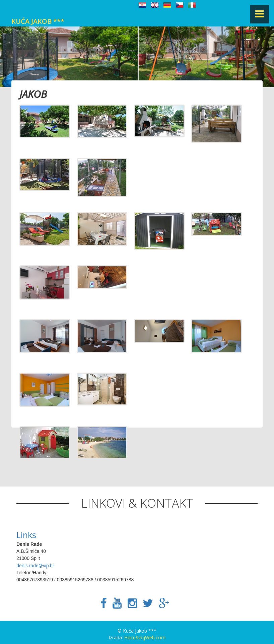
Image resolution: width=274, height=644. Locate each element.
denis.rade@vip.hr (35, 565)
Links (26, 535)
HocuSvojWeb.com (145, 637)
